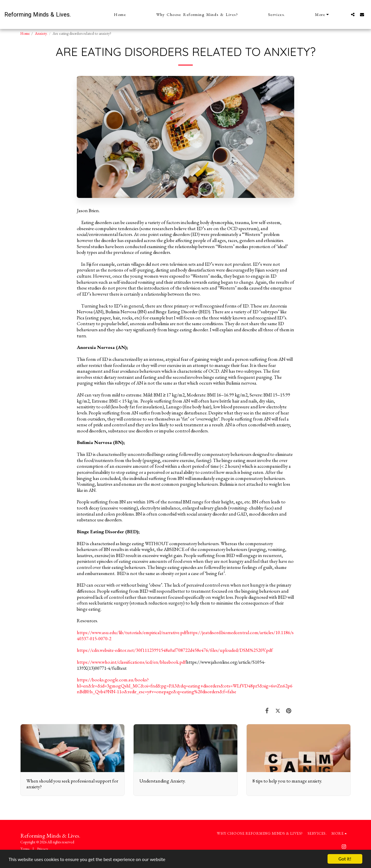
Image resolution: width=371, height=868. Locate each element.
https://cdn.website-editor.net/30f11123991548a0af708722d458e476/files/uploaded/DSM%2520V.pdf (175, 650)
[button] (353, 14)
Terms (25, 849)
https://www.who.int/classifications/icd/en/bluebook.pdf (131, 662)
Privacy (43, 849)
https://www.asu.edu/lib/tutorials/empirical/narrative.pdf (132, 632)
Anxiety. (41, 33)
